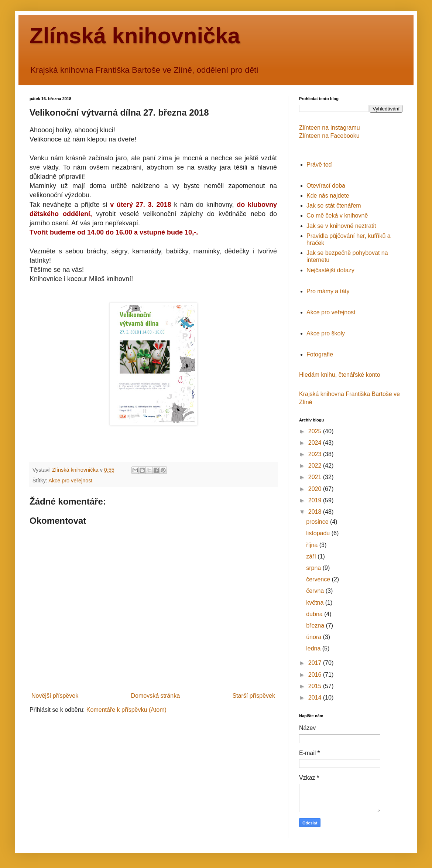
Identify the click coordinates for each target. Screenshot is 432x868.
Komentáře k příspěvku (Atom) (126, 710)
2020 (316, 489)
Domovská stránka (156, 696)
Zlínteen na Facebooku (329, 136)
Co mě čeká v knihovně (337, 216)
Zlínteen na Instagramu (330, 128)
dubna (315, 614)
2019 (316, 500)
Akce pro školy (326, 333)
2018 (316, 512)
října (313, 545)
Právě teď (319, 165)
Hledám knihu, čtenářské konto (340, 375)
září (312, 556)
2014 (316, 698)
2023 (316, 454)
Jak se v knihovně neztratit (341, 226)
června (316, 591)
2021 (316, 477)
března (316, 626)
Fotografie (320, 354)
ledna (314, 648)
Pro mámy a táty (328, 291)
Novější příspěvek (55, 696)
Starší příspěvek (254, 696)
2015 (316, 686)
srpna (314, 568)
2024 (316, 443)
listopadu (319, 533)
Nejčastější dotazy (330, 270)
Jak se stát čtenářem (334, 206)
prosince (318, 522)
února (314, 637)
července (319, 579)
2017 (316, 663)
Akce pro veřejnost (70, 481)
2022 (316, 466)
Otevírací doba (326, 186)
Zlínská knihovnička (135, 36)
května (316, 603)
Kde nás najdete (328, 196)
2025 (316, 431)
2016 (316, 675)
